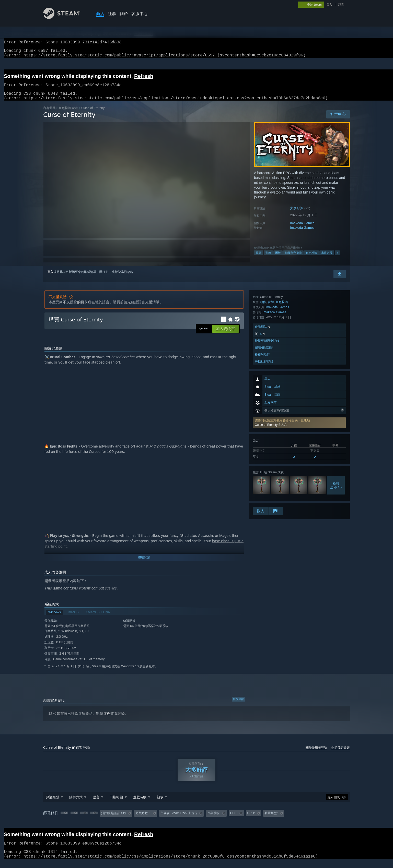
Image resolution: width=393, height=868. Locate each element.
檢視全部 (238, 705)
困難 (278, 259)
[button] (299, 348)
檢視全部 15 (336, 411)
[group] (196, 819)
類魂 (268, 259)
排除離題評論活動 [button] (113, 819)
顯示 (160, 803)
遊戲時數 (140, 803)
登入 (329, 5)
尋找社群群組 (264, 499)
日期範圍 (116, 803)
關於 (124, 14)
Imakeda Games (302, 229)
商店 (100, 14)
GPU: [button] (251, 819)
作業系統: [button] (214, 819)
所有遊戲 (49, 114)
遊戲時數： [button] (143, 819)
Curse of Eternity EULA (271, 350)
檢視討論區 (262, 492)
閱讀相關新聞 (264, 485)
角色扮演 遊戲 (68, 114)
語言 (341, 5)
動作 (263, 440)
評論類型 (52, 803)
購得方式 (76, 803)
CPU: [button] (234, 819)
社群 (112, 14)
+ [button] (337, 259)
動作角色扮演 (293, 259)
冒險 (271, 440)
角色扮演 (311, 259)
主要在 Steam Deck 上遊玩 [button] (179, 819)
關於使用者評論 (316, 754)
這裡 (107, 720)
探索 (259, 259)
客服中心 (140, 14)
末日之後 (327, 259)
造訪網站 (263, 465)
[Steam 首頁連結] (66, 17)
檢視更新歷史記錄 (267, 479)
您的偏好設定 (341, 754)
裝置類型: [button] (271, 819)
